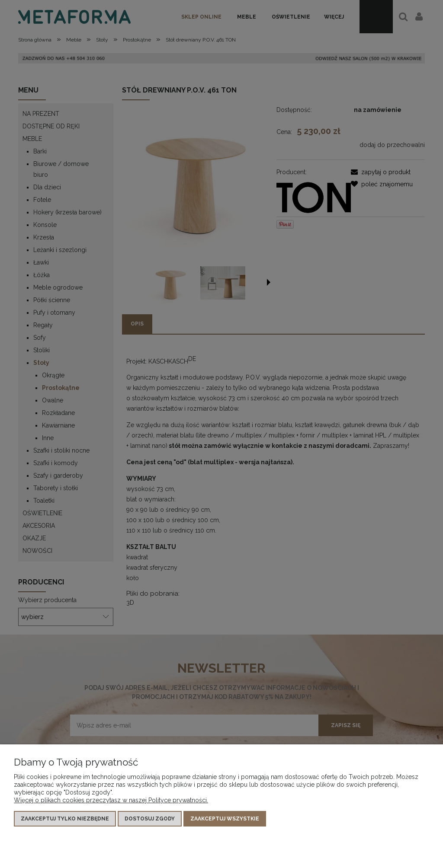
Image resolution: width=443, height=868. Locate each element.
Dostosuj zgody (150, 819)
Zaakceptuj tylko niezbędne (65, 819)
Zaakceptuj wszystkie (225, 819)
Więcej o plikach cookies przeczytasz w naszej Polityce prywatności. (111, 800)
